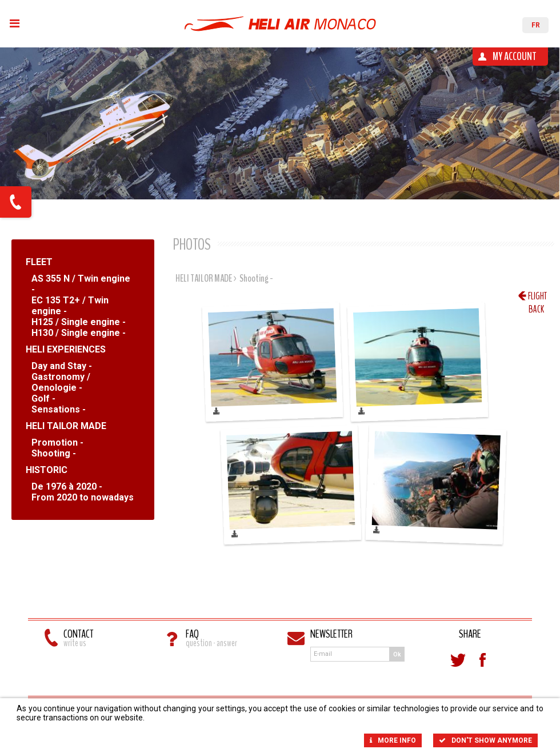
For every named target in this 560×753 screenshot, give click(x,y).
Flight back (537, 296)
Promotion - (57, 442)
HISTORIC (47, 470)
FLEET (39, 262)
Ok (397, 654)
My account (515, 56)
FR (536, 25)
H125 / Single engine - (79, 322)
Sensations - (59, 409)
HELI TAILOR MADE (66, 426)
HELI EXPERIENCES (66, 349)
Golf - (43, 398)
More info (393, 740)
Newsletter (331, 635)
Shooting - (54, 453)
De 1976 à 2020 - (67, 486)
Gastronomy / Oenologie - (61, 382)
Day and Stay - (62, 366)
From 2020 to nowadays (83, 497)
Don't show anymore (485, 740)
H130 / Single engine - (79, 333)
